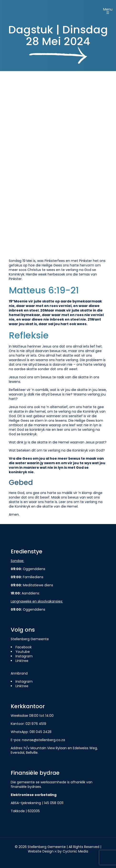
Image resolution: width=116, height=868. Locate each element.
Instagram (24, 656)
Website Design (41, 851)
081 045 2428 (40, 732)
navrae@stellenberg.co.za (43, 740)
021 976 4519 (36, 724)
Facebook (24, 647)
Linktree (22, 661)
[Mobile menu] (110, 9)
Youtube (23, 652)
